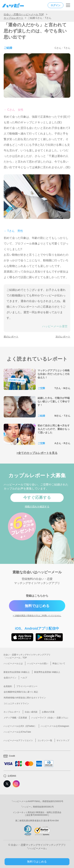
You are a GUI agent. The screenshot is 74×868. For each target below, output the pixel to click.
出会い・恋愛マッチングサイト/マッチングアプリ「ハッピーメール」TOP (27, 656)
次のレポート (63, 337)
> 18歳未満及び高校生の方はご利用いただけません (37, 616)
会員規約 (8, 686)
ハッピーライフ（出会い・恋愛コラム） (50, 718)
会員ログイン (10, 678)
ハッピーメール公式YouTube (17, 732)
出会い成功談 (31, 712)
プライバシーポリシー (27, 686)
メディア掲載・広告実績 (15, 718)
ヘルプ (24, 678)
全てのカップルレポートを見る (38, 453)
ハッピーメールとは (13, 663)
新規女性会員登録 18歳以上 (17, 672)
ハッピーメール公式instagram (55, 726)
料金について (59, 663)
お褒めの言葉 (48, 712)
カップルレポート (14, 18)
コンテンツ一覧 (45, 740)
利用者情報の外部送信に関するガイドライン (25, 698)
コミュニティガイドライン (16, 703)
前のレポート (11, 337)
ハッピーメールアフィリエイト (18, 740)
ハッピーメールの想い (38, 663)
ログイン (56, 5)
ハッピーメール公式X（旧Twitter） (20, 726)
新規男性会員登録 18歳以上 (47, 672)
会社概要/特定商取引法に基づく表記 (21, 692)
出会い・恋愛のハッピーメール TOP (24, 14)
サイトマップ (63, 740)
